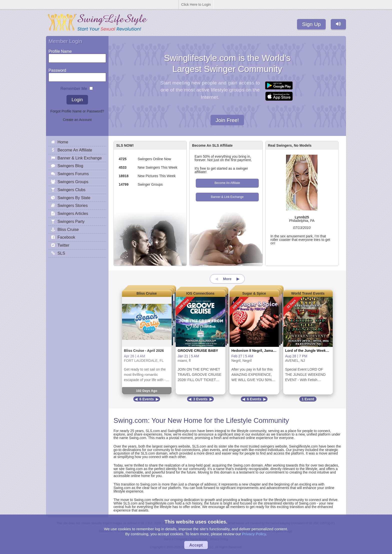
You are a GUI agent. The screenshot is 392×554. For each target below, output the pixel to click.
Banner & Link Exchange (227, 197)
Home (63, 142)
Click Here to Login (196, 4)
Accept (196, 545)
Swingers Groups (73, 182)
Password (57, 69)
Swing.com (131, 420)
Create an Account (77, 120)
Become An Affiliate (227, 183)
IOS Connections (200, 293)
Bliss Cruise (147, 293)
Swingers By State (74, 198)
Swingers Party (71, 221)
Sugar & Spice (254, 293)
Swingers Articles (73, 213)
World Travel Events (308, 293)
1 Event (308, 399)
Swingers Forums (73, 174)
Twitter (63, 245)
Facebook (66, 237)
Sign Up (311, 24)
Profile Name (60, 50)
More (227, 279)
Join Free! (227, 120)
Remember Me (74, 87)
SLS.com (153, 431)
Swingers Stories (73, 205)
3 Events (200, 399)
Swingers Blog (70, 166)
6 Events (147, 399)
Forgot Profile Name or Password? (77, 111)
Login (77, 100)
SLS (61, 253)
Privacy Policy (254, 534)
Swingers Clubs (71, 190)
